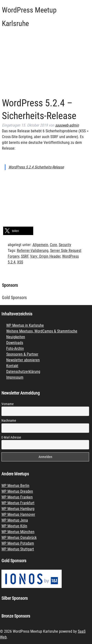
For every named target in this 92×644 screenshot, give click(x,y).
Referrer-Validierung (33, 251)
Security (65, 245)
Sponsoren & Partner (22, 354)
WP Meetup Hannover (18, 514)
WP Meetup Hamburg (18, 509)
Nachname (9, 421)
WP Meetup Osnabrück (19, 538)
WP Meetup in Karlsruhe (25, 325)
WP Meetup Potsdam (18, 543)
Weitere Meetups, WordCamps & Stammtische (42, 331)
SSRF (25, 256)
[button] (18, 231)
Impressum (15, 377)
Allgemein (40, 245)
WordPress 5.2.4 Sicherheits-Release (36, 167)
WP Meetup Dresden (17, 491)
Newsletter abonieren (23, 360)
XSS (20, 262)
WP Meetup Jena (15, 520)
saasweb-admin (67, 125)
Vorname (8, 404)
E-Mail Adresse (11, 437)
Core (53, 245)
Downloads (15, 343)
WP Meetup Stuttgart (18, 549)
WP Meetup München (18, 532)
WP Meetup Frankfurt (18, 503)
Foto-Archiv (15, 348)
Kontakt (12, 366)
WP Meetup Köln (14, 526)
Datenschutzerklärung (23, 372)
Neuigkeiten (16, 337)
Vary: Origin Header (45, 256)
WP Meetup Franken (17, 497)
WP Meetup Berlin (15, 486)
